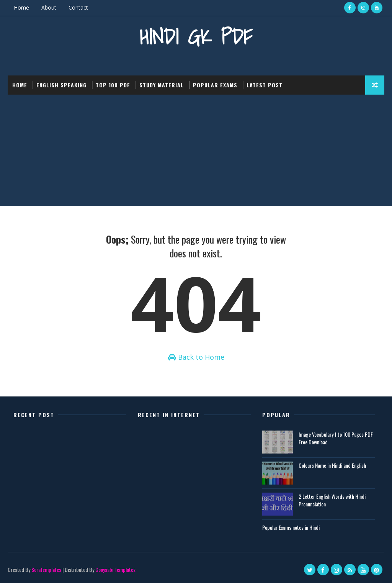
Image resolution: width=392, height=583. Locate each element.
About (49, 7)
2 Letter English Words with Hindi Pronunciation (332, 500)
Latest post (265, 85)
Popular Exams (215, 85)
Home (21, 7)
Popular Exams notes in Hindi (291, 527)
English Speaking (61, 85)
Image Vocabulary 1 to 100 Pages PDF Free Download (336, 438)
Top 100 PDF (113, 85)
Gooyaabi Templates (115, 569)
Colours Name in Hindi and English (332, 465)
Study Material (162, 85)
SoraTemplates (46, 569)
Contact (78, 7)
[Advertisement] (196, 152)
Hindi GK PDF (196, 37)
